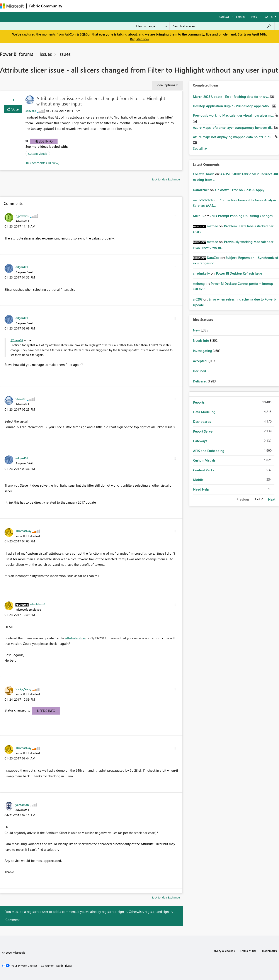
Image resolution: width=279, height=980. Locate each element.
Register (224, 16)
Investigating (203, 351)
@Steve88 (17, 340)
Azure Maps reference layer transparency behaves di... (234, 127)
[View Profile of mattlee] (212, 226)
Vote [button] (15, 109)
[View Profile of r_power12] (22, 216)
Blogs (148, 6)
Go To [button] (269, 17)
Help (254, 16)
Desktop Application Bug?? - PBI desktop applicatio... (233, 106)
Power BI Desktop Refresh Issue (239, 273)
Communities (128, 6)
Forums (72, 6)
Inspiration (91, 6)
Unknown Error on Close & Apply (240, 190)
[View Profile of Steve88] (31, 111)
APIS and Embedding (209, 451)
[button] (175, 216)
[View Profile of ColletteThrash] (204, 174)
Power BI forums (17, 54)
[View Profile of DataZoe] (213, 258)
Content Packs (204, 470)
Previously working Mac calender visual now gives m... (234, 115)
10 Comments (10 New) (42, 163)
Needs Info (43, 141)
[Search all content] (222, 26)
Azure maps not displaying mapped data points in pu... (234, 137)
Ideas (109, 6)
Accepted (200, 361)
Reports (199, 402)
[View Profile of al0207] (198, 299)
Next (272, 499)
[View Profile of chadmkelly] (201, 273)
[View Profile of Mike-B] (198, 216)
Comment (13, 920)
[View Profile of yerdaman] (22, 805)
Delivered (201, 381)
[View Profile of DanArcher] (201, 190)
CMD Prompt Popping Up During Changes (241, 216)
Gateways (200, 441)
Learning (165, 6)
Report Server (203, 431)
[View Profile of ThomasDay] (23, 531)
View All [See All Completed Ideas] (200, 149)
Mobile (198, 480)
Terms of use (248, 951)
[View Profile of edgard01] (22, 267)
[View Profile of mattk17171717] (203, 200)
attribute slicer (76, 638)
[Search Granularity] (151, 26)
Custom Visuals (38, 154)
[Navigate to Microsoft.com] (12, 6)
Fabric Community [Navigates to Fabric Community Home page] (46, 6)
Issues (46, 54)
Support (183, 6)
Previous (243, 499)
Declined (200, 371)
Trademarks (269, 951)
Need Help (201, 489)
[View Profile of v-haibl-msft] (38, 604)
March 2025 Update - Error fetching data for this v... (232, 97)
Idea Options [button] (166, 85)
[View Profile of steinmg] (199, 284)
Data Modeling (204, 412)
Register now (139, 39)
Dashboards (202, 421)
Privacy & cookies (224, 951)
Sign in (240, 16)
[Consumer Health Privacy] (57, 966)
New (197, 330)
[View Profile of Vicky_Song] (23, 689)
